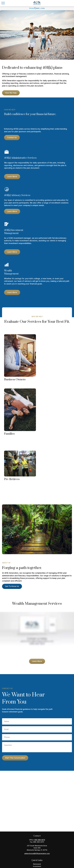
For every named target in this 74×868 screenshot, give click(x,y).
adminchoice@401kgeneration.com (37, 853)
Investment (37, 866)
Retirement (37, 864)
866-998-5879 (40, 840)
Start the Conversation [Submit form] (15, 758)
